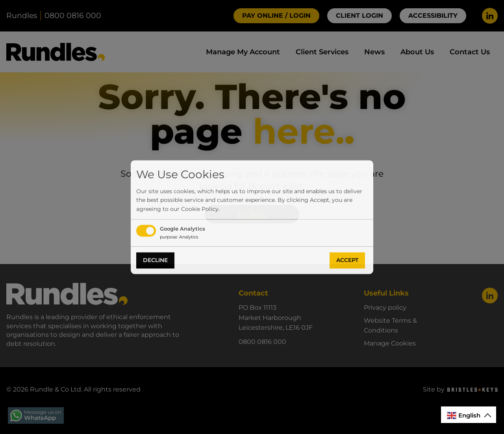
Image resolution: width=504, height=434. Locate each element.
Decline (155, 260)
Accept (347, 260)
